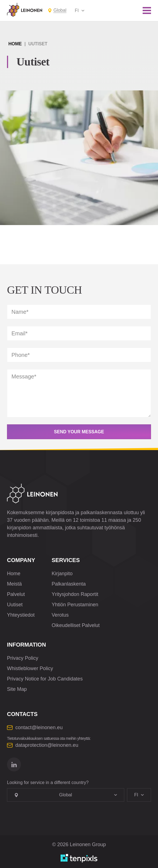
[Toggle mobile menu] (147, 10)
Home (15, 44)
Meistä (14, 584)
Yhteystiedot (21, 615)
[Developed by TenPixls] (79, 858)
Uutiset (15, 605)
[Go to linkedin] (14, 764)
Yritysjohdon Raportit (75, 594)
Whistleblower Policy (30, 668)
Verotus (60, 615)
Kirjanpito (62, 574)
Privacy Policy (23, 658)
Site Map (17, 689)
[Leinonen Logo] (25, 10)
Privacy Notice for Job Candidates (45, 679)
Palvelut (16, 594)
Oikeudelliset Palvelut (76, 625)
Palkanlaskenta (69, 584)
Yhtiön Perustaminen (75, 605)
